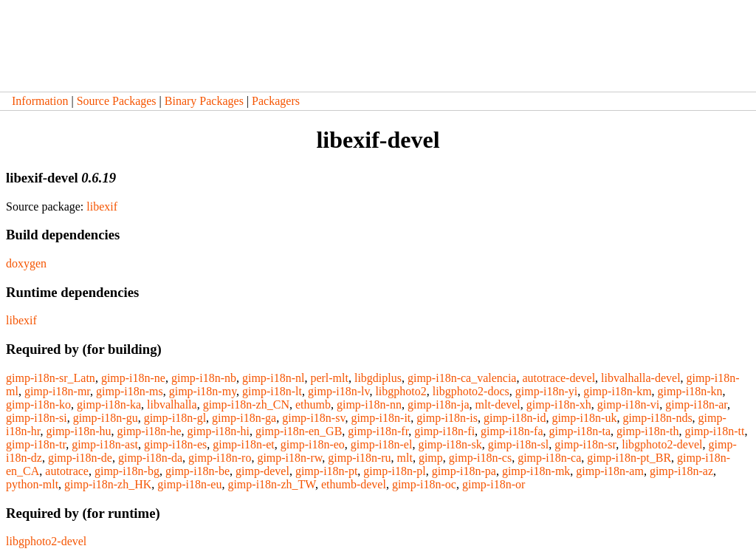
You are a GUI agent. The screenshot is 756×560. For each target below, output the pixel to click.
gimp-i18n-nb (204, 378)
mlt (405, 458)
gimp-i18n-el (382, 444)
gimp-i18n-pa (464, 471)
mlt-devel (498, 404)
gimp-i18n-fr (378, 431)
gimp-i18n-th (647, 431)
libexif (102, 206)
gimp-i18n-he (149, 431)
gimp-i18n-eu (189, 484)
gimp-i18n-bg (127, 471)
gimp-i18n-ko (38, 404)
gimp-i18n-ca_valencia (462, 378)
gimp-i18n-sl (519, 444)
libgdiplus (378, 378)
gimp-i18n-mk (536, 471)
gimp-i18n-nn (369, 404)
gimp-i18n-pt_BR (629, 458)
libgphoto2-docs (471, 391)
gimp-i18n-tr (36, 444)
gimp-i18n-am (610, 471)
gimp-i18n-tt (715, 431)
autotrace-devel (559, 378)
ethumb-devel (354, 484)
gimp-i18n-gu (106, 418)
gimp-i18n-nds (657, 418)
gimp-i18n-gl (175, 418)
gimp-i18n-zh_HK (108, 484)
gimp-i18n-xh (559, 404)
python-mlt (32, 484)
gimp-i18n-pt (326, 471)
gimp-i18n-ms (130, 391)
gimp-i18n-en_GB (299, 431)
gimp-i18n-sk (450, 444)
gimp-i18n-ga (244, 418)
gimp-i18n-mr (57, 391)
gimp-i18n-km (617, 391)
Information (40, 101)
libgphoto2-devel (662, 444)
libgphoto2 (401, 391)
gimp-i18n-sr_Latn (51, 378)
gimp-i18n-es (175, 444)
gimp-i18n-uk (584, 418)
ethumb (313, 404)
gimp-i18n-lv (339, 391)
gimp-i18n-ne (133, 378)
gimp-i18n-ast (105, 444)
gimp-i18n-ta (580, 431)
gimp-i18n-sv (313, 418)
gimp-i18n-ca (549, 458)
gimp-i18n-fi (444, 431)
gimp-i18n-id (515, 418)
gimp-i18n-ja (439, 404)
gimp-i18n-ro (220, 458)
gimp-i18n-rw (289, 458)
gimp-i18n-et (244, 444)
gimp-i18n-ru (359, 458)
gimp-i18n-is (447, 418)
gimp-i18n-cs (480, 458)
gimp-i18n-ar (696, 404)
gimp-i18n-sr (585, 444)
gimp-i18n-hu (78, 431)
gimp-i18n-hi (219, 431)
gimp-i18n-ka (109, 404)
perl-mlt (329, 378)
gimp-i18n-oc (424, 484)
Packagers (276, 101)
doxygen (26, 263)
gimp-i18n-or (494, 484)
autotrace (67, 471)
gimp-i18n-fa (512, 431)
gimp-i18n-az (681, 471)
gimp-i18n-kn (690, 391)
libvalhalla (172, 404)
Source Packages (117, 101)
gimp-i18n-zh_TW (271, 484)
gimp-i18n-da (150, 458)
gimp (431, 458)
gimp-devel (262, 471)
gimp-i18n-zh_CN (246, 404)
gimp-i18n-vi (628, 404)
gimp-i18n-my (203, 391)
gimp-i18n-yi (546, 391)
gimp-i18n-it (381, 418)
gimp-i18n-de (80, 458)
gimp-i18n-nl (273, 378)
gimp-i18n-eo (313, 444)
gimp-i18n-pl (394, 471)
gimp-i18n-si (37, 418)
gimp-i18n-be (197, 471)
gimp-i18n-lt (272, 391)
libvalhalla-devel (641, 378)
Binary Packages (204, 101)
